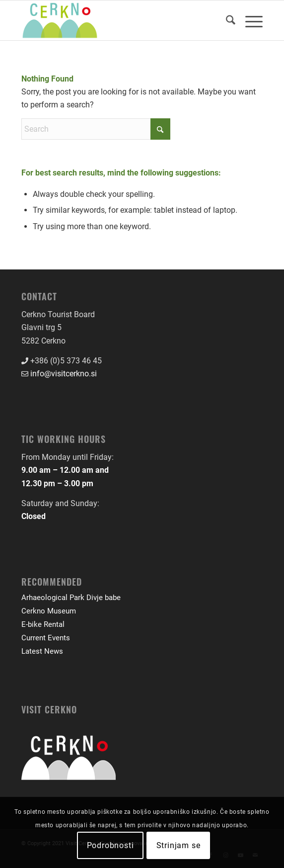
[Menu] (249, 20)
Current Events (46, 638)
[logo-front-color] (118, 20)
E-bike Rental (43, 624)
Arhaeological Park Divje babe (71, 598)
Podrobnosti (110, 845)
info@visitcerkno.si (64, 374)
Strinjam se (178, 845)
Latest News (42, 651)
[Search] (226, 20)
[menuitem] (226, 20)
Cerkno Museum (49, 611)
